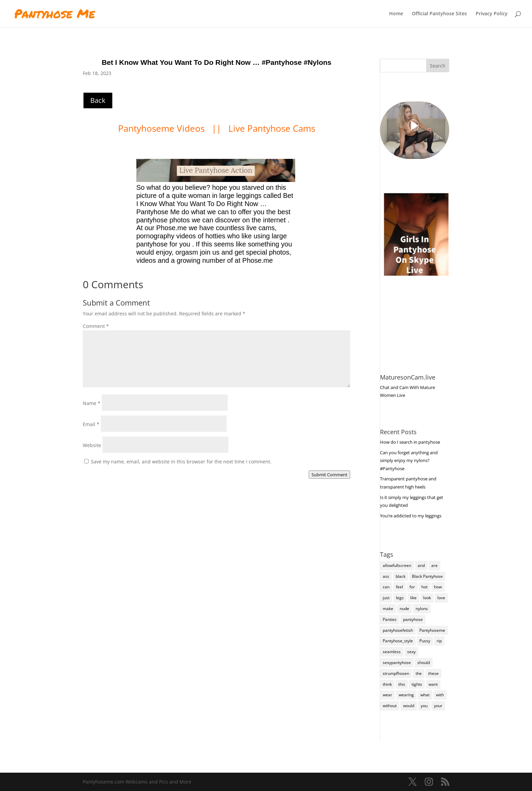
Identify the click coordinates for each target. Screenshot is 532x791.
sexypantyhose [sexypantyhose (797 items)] (397, 663)
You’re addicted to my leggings (411, 516)
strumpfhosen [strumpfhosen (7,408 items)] (396, 673)
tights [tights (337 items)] (417, 684)
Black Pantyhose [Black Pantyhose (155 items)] (427, 576)
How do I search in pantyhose (410, 442)
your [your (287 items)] (438, 706)
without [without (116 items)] (390, 706)
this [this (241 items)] (402, 684)
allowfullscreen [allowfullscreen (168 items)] (397, 565)
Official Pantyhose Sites (439, 14)
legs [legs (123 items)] (400, 598)
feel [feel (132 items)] (400, 587)
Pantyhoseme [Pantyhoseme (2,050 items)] (432, 630)
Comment (96, 326)
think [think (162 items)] (387, 684)
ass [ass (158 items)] (386, 576)
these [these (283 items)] (433, 673)
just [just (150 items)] (386, 598)
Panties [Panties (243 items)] (390, 619)
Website (92, 445)
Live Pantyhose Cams (272, 128)
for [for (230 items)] (412, 587)
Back (98, 100)
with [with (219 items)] (440, 695)
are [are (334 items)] (434, 565)
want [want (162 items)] (433, 684)
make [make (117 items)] (388, 609)
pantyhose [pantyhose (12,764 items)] (413, 619)
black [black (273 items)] (401, 576)
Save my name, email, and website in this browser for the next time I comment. (181, 462)
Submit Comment (329, 475)
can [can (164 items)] (386, 587)
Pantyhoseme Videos (163, 128)
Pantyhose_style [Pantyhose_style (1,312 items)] (398, 641)
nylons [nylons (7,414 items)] (422, 609)
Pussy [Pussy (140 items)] (425, 641)
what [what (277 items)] (425, 695)
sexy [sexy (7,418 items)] (411, 652)
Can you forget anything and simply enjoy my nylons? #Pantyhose (409, 461)
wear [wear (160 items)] (387, 695)
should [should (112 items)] (424, 663)
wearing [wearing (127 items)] (406, 695)
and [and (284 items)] (421, 565)
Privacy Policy (492, 14)
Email (91, 424)
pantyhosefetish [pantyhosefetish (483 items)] (398, 630)
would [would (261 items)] (409, 706)
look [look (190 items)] (427, 598)
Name (92, 403)
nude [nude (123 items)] (404, 609)
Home (396, 14)
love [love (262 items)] (441, 598)
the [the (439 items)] (419, 673)
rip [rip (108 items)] (439, 641)
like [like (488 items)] (413, 598)
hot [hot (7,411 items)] (424, 587)
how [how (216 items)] (438, 587)
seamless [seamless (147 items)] (392, 652)
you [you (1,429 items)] (424, 706)
